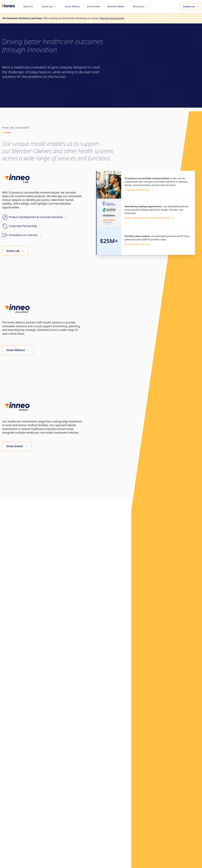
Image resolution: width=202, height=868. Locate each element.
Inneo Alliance (72, 6)
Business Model (116, 6)
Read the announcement (112, 18)
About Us (28, 6)
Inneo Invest (94, 6)
